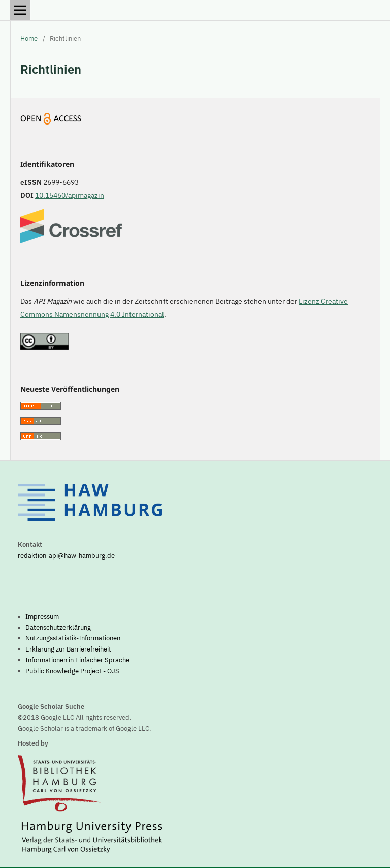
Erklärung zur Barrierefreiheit (68, 649)
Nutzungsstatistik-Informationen (73, 638)
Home (29, 38)
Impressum (42, 616)
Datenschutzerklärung (58, 627)
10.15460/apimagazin (70, 195)
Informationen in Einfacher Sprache (77, 660)
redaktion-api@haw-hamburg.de (66, 555)
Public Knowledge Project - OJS (72, 671)
